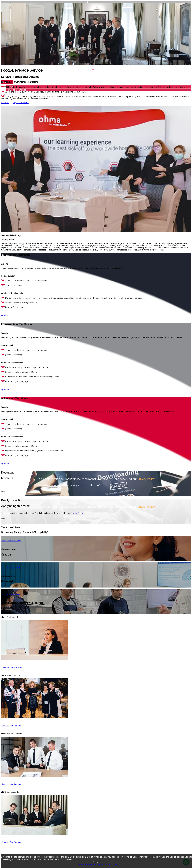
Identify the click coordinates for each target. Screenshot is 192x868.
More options (83, 865)
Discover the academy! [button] (11, 541)
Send (3, 491)
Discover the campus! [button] (10, 568)
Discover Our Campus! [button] (11, 726)
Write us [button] (5, 103)
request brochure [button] (21, 103)
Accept (97, 862)
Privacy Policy (146, 479)
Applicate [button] (5, 315)
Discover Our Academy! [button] (12, 667)
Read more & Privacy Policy (104, 865)
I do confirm (96, 485)
